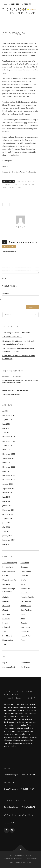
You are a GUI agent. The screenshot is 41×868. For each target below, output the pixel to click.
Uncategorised (8, 640)
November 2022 (9, 467)
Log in (5, 663)
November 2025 (9, 415)
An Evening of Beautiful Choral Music (16, 333)
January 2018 (7, 536)
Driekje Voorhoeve (8, 391)
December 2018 (8, 510)
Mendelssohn (26, 601)
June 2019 (6, 497)
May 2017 (6, 544)
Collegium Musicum (20, 4)
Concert (18, 184)
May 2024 (6, 450)
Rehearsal (17, 187)
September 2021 (9, 488)
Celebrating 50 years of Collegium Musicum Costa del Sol (19, 357)
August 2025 (7, 420)
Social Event (7, 636)
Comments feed (9, 667)
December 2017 (8, 540)
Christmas (8, 184)
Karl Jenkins (25, 593)
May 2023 (6, 463)
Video (23, 640)
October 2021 (8, 484)
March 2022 (7, 471)
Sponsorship (32, 859)
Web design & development (20, 862)
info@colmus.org (22, 815)
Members (7, 187)
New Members (26, 610)
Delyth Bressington (10, 580)
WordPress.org (26, 667)
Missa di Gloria (26, 606)
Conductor (29, 184)
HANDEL (24, 584)
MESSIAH (6, 606)
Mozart (5, 610)
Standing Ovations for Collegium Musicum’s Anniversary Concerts (18, 350)
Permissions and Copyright (15, 859)
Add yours (9, 246)
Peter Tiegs (6, 377)
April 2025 (6, 433)
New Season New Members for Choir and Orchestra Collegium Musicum (18, 343)
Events (23, 580)
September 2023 (9, 458)
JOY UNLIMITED (17, 377)
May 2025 (6, 428)
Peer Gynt (6, 619)
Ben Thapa (25, 563)
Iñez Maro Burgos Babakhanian (9, 590)
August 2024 (7, 445)
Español (32, 9)
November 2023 (9, 454)
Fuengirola (6, 584)
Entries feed (25, 663)
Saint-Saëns (25, 627)
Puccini (5, 623)
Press (23, 619)
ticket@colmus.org (24, 716)
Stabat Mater (26, 636)
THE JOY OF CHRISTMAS (12, 337)
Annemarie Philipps (25, 181)
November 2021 (8, 480)
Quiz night (24, 623)
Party (23, 614)
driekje (20, 227)
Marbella (6, 597)
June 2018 (6, 523)
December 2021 (8, 476)
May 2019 (6, 501)
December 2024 (9, 437)
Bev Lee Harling (8, 567)
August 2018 (7, 519)
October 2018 (8, 514)
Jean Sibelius (25, 589)
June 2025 (6, 424)
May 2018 (6, 527)
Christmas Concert (9, 571)
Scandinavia (25, 631)
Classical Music (26, 571)
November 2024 (9, 441)
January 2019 (7, 506)
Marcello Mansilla (27, 597)
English (20, 9)
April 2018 (6, 531)
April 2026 (6, 411)
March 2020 (7, 493)
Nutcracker (6, 614)
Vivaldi (5, 644)
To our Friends (22, 391)
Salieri (5, 631)
